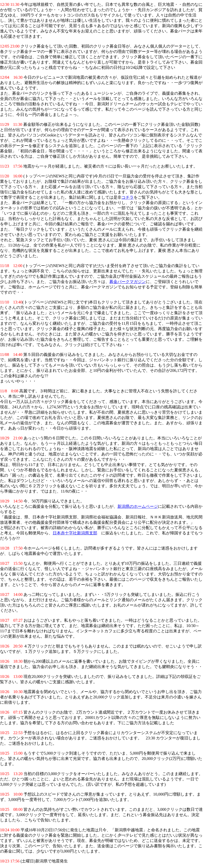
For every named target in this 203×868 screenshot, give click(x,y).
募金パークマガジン (128, 282)
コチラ (128, 197)
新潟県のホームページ (138, 506)
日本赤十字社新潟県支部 (75, 533)
